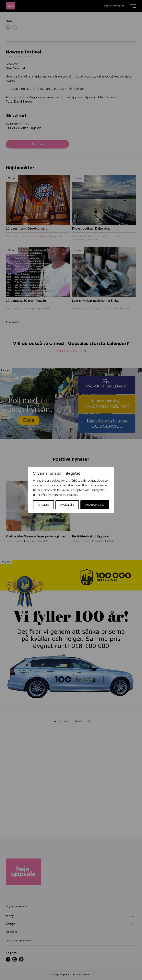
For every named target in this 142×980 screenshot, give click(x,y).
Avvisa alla (67, 505)
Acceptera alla (95, 505)
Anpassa (43, 505)
